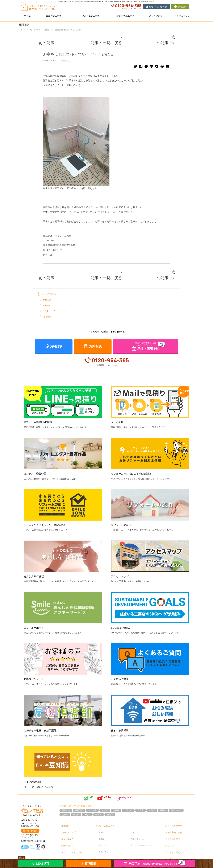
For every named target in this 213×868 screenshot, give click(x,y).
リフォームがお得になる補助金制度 (133, 462)
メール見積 (118, 411)
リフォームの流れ (122, 514)
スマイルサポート (35, 616)
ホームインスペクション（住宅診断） (48, 514)
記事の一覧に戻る (108, 37)
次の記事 (166, 37)
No (154, 2)
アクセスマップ (121, 565)
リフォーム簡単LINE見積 (39, 411)
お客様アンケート (35, 668)
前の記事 (47, 37)
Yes (151, 2)
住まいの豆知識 (34, 771)
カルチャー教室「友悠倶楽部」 (43, 719)
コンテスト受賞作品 (36, 462)
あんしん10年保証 (35, 565)
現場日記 (66, 54)
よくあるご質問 (121, 668)
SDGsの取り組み (122, 616)
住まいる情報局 (121, 719)
